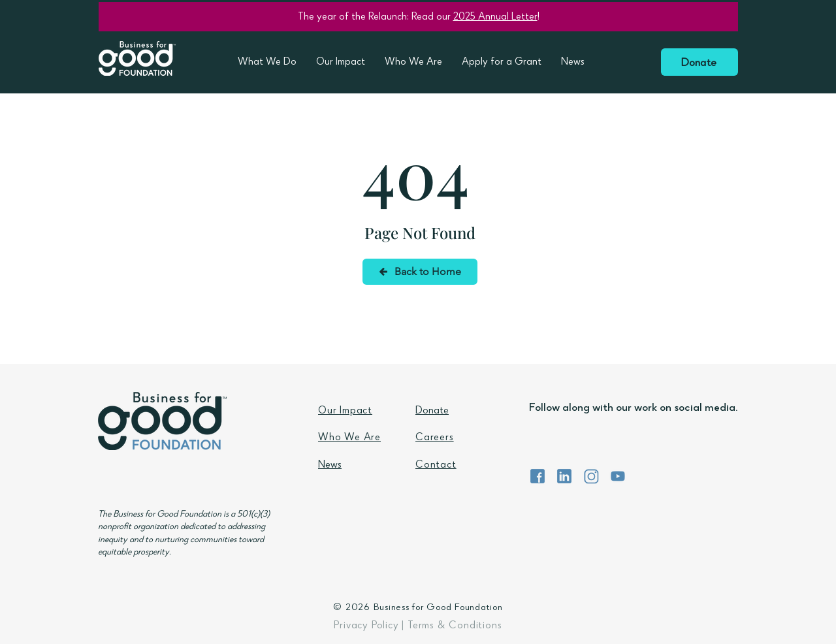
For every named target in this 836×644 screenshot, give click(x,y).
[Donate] (699, 62)
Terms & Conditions (455, 626)
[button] (267, 63)
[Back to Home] (420, 272)
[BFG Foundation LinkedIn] (564, 476)
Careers (435, 438)
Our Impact (345, 411)
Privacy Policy (366, 626)
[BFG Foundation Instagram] (591, 476)
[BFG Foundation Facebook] (538, 476)
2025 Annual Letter (495, 18)
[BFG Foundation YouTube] (618, 476)
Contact (436, 466)
